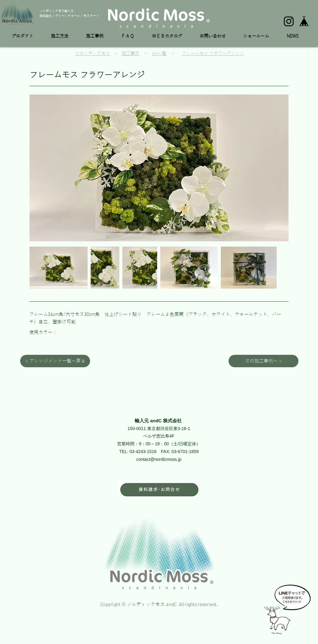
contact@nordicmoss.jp (159, 459)
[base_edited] (304, 21)
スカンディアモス (93, 54)
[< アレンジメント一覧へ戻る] (55, 361)
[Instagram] (289, 21)
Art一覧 (159, 54)
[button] (27, 36)
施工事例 (130, 54)
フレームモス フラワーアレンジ (213, 54)
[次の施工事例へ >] (263, 361)
